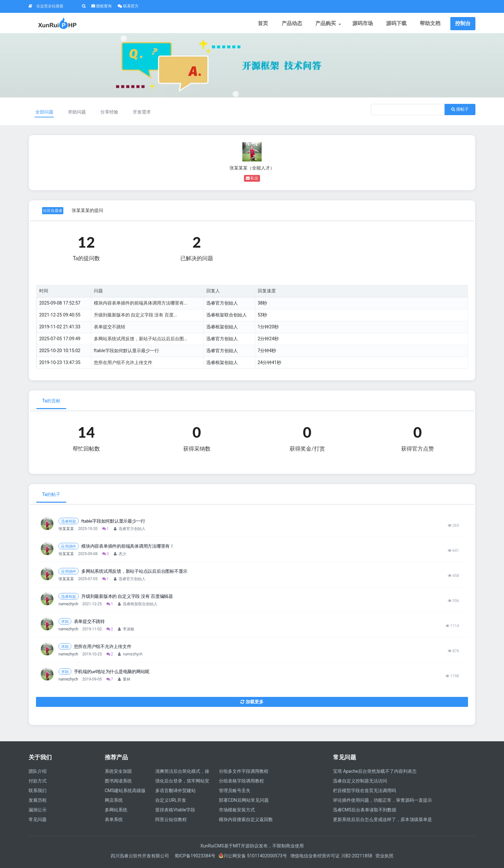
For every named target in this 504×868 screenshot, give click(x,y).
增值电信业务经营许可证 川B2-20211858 (331, 858)
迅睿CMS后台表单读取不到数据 (365, 812)
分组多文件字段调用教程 (244, 773)
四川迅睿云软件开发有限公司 (140, 858)
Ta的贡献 (51, 403)
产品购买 (328, 24)
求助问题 (77, 114)
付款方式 (38, 783)
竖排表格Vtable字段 (175, 812)
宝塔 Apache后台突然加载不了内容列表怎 (375, 773)
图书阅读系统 (118, 783)
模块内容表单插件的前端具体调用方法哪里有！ (128, 548)
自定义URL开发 (171, 802)
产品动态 (293, 24)
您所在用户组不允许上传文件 (123, 365)
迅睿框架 (69, 523)
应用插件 (69, 548)
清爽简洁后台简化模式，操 (182, 773)
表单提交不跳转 (110, 329)
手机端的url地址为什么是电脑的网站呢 (112, 674)
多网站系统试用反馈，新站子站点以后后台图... (141, 341)
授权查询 (101, 6)
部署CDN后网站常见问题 (244, 802)
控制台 (463, 24)
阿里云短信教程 (171, 822)
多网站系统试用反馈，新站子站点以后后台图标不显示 (134, 573)
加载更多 (252, 704)
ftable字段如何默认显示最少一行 (127, 353)
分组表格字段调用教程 (241, 783)
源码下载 (397, 24)
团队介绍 (38, 773)
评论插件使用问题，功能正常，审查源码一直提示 (382, 802)
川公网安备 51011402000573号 (253, 858)
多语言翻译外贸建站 (175, 793)
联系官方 (128, 6)
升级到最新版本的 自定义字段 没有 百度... (136, 317)
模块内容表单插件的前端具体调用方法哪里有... (141, 305)
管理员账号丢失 (235, 793)
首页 (265, 24)
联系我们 (38, 793)
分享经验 (111, 114)
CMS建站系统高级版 (125, 793)
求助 (65, 624)
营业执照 (384, 858)
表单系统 (114, 822)
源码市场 (364, 24)
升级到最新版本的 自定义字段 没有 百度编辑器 (127, 598)
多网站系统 (116, 812)
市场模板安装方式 (237, 812)
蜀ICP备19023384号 (195, 858)
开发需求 (144, 114)
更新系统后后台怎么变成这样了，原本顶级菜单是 (382, 822)
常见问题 (38, 822)
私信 (252, 180)
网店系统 (114, 802)
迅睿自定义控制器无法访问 (360, 783)
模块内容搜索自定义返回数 (246, 822)
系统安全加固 (118, 773)
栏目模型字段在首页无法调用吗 (364, 793)
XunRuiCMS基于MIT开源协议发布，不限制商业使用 (252, 848)
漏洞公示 (38, 812)
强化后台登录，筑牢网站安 (182, 783)
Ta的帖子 (51, 497)
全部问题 (45, 114)
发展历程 (38, 802)
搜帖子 (460, 111)
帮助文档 (430, 24)
